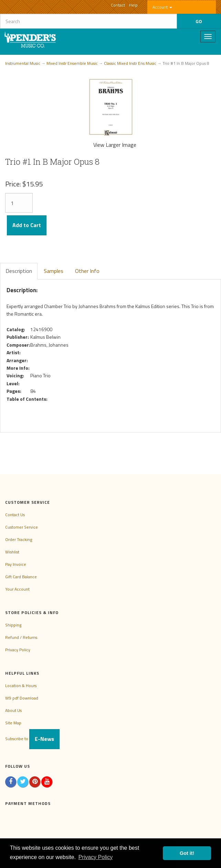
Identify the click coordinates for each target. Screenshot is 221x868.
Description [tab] (19, 271)
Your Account (17, 589)
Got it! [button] (187, 853)
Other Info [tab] (87, 271)
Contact (118, 5)
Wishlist (12, 552)
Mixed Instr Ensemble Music (72, 63)
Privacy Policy (18, 650)
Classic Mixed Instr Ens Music (130, 63)
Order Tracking (19, 539)
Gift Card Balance (21, 577)
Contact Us (15, 515)
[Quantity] (19, 203)
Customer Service (22, 527)
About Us (13, 710)
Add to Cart (27, 225)
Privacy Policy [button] (96, 857)
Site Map (13, 723)
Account (162, 7)
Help (133, 5)
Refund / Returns (21, 637)
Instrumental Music (23, 63)
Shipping (13, 625)
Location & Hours (21, 686)
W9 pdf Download (22, 698)
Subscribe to (32, 739)
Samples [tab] (54, 271)
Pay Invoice (16, 564)
